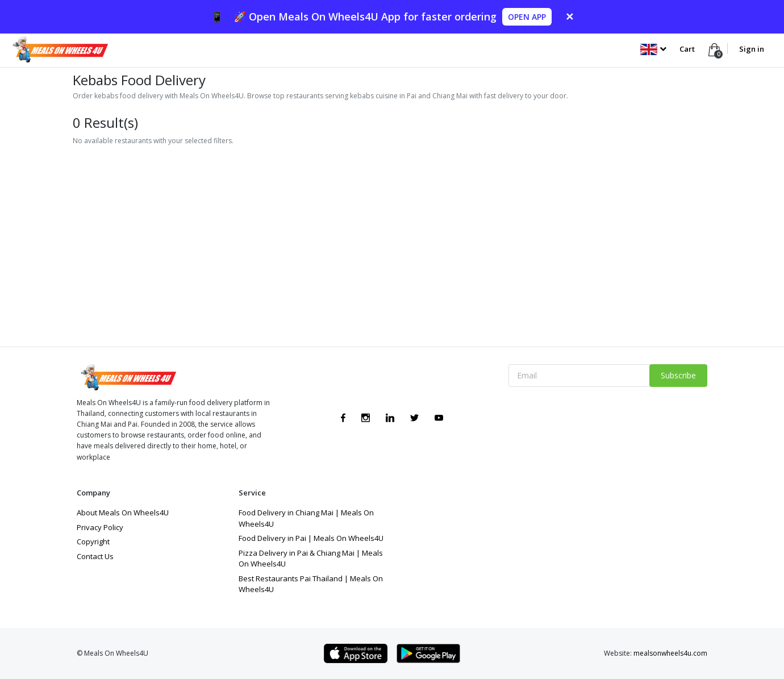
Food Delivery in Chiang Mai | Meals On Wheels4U (306, 518)
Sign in (752, 49)
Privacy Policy (100, 527)
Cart (688, 49)
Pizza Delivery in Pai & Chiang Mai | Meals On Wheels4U (311, 559)
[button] (653, 49)
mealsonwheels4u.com (670, 653)
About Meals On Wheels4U (123, 513)
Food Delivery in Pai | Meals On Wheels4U (311, 538)
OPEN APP (527, 17)
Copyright (93, 541)
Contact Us (95, 556)
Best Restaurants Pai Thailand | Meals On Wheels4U (311, 584)
